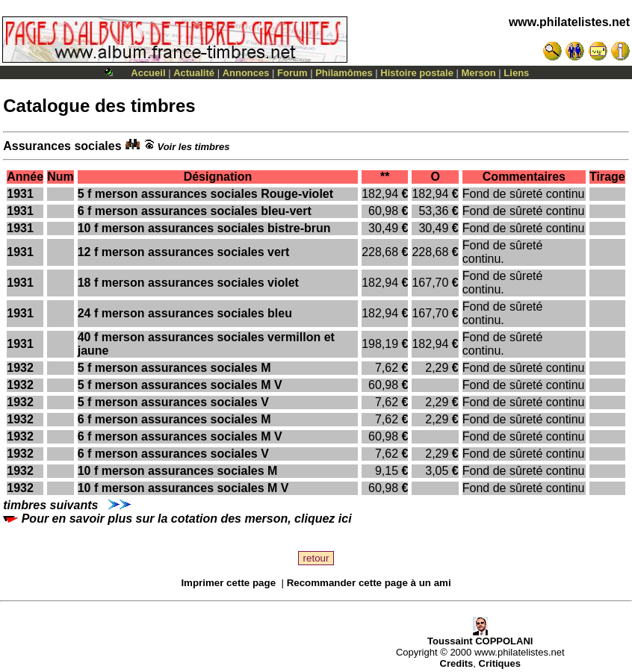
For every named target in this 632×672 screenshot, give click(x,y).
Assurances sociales (71, 146)
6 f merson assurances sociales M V (180, 436)
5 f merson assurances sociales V (173, 402)
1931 (20, 194)
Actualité (194, 73)
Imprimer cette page (228, 583)
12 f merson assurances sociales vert (184, 252)
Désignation (218, 177)
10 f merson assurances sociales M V (183, 488)
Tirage (607, 177)
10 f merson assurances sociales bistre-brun (204, 228)
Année (25, 177)
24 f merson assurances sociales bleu (185, 313)
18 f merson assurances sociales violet (188, 283)
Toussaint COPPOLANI (480, 637)
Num (61, 177)
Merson (479, 73)
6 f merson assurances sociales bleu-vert (195, 211)
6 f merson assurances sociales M (174, 419)
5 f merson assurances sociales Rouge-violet (205, 194)
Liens (516, 73)
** (385, 177)
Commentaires (524, 177)
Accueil (148, 73)
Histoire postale (417, 73)
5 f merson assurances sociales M (174, 368)
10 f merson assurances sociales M (178, 471)
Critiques (500, 663)
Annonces (246, 73)
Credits (457, 663)
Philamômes (344, 73)
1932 (20, 368)
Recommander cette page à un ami (369, 583)
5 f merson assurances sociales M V (180, 385)
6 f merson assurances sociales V (173, 454)
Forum (292, 73)
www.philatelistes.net (569, 22)
